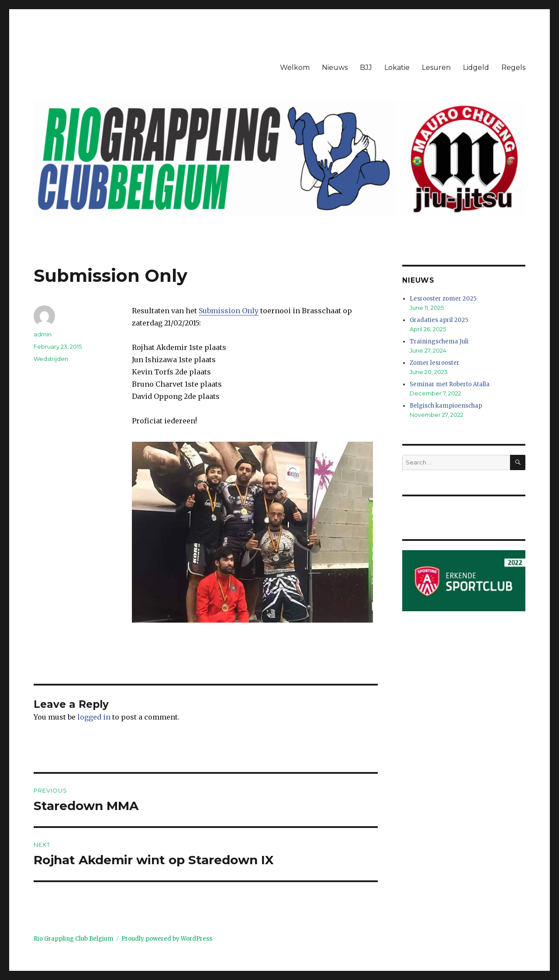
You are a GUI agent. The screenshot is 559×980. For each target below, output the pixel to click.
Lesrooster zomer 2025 (443, 299)
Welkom (295, 68)
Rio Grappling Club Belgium (74, 939)
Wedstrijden (51, 359)
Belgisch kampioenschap (446, 406)
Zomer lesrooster (435, 363)
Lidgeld (476, 68)
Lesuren (436, 68)
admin (43, 334)
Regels (513, 68)
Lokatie (397, 68)
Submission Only (229, 311)
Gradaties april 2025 (439, 320)
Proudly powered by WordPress (167, 939)
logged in (94, 717)
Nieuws (335, 68)
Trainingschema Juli (439, 341)
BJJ (366, 68)
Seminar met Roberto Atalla (450, 384)
